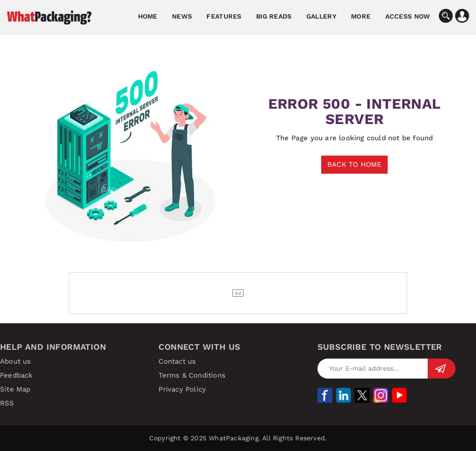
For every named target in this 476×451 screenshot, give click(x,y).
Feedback (17, 375)
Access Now (408, 16)
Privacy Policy (182, 389)
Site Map (15, 389)
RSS (7, 403)
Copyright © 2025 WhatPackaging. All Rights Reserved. (238, 438)
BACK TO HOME (354, 164)
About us (16, 361)
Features (224, 16)
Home (148, 16)
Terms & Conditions (192, 375)
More (361, 16)
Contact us (177, 361)
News (182, 16)
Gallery (321, 16)
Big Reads (274, 16)
